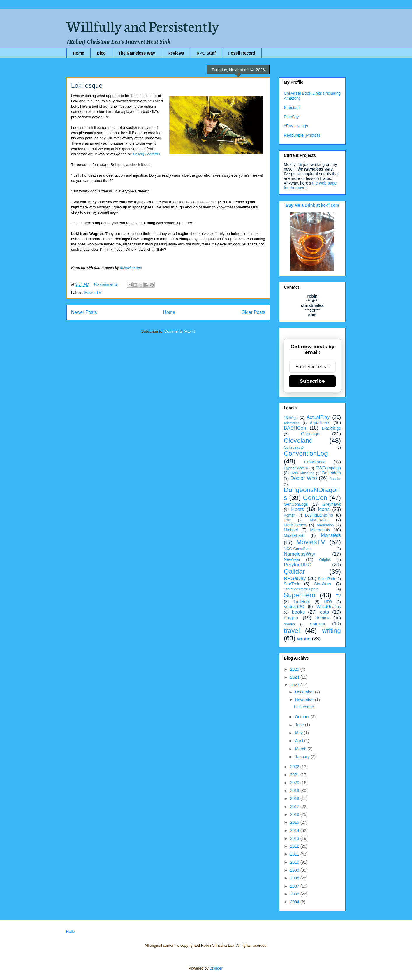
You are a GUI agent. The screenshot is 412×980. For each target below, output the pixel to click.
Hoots (297, 509)
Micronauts (320, 530)
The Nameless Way (137, 53)
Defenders (331, 473)
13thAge (291, 418)
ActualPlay (318, 417)
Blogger (216, 968)
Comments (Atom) (180, 331)
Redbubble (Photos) (302, 135)
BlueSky (291, 117)
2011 (295, 854)
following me (131, 268)
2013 (295, 838)
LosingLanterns (319, 515)
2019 (295, 791)
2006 (295, 894)
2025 (295, 669)
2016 (295, 814)
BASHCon (295, 428)
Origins (325, 560)
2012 (295, 846)
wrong (304, 639)
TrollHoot (302, 602)
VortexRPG (294, 607)
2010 (295, 862)
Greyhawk (332, 504)
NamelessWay (300, 554)
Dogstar (335, 479)
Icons (324, 509)
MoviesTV (93, 293)
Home (79, 53)
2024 (295, 677)
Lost (287, 520)
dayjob (291, 618)
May (299, 733)
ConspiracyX (294, 447)
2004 (295, 902)
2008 (295, 878)
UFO (328, 602)
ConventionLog (306, 453)
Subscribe (312, 381)
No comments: (107, 284)
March (301, 749)
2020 (295, 783)
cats (324, 612)
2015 (295, 822)
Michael (291, 530)
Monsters (331, 535)
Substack (292, 108)
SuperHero (300, 595)
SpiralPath (327, 579)
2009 (295, 870)
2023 (295, 685)
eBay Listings (296, 126)
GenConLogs (296, 504)
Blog (101, 53)
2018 (295, 798)
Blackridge (331, 428)
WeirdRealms (329, 607)
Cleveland (298, 441)
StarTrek (292, 584)
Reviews (176, 53)
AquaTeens (320, 423)
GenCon (315, 498)
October (303, 717)
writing (331, 631)
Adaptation (292, 423)
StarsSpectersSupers (301, 589)
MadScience (295, 525)
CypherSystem (296, 468)
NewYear (292, 559)
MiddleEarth (295, 535)
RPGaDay (295, 578)
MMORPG (319, 520)
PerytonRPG (297, 565)
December (305, 692)
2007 (295, 886)
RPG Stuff (206, 53)
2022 (295, 767)
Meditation (325, 525)
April (300, 741)
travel (292, 631)
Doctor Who (304, 478)
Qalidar (294, 571)
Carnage (310, 434)
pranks (289, 624)
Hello (71, 931)
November (305, 700)
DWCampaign (328, 468)
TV (338, 596)
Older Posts (253, 312)
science (318, 624)
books (298, 612)
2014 (295, 830)
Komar (289, 515)
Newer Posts (84, 312)
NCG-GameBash (298, 549)
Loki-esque (87, 86)
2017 (295, 807)
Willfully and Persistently (143, 25)
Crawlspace (315, 462)
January (303, 757)
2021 (295, 775)
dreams (323, 618)
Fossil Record (242, 53)
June (300, 725)
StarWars (323, 584)
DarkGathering (302, 473)
